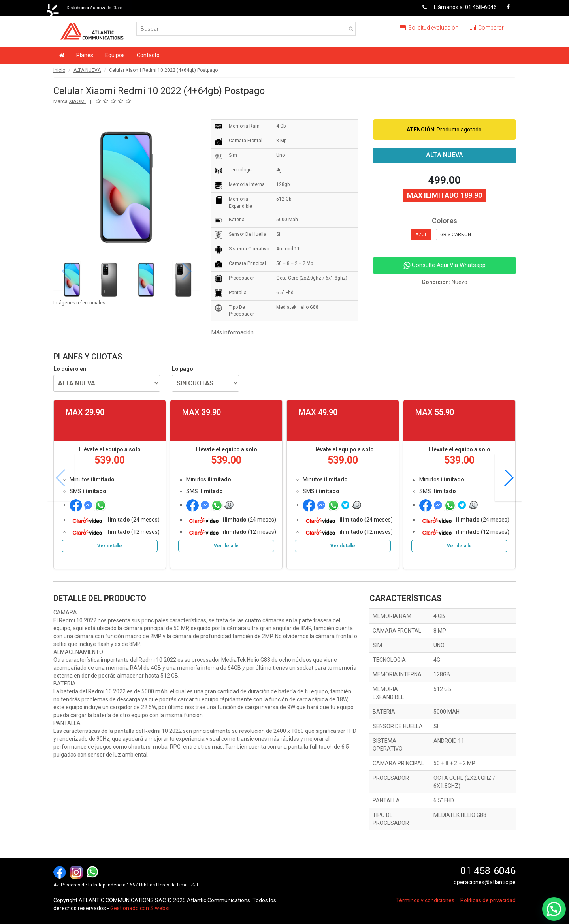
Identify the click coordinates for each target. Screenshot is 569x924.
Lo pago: (183, 369)
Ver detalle (110, 546)
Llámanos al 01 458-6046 (457, 7)
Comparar (487, 28)
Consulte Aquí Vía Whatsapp (445, 265)
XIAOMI (77, 101)
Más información (233, 332)
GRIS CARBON (456, 235)
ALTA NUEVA (87, 70)
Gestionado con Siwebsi (140, 908)
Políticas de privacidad (488, 900)
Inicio (59, 70)
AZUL (421, 235)
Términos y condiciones (425, 900)
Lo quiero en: (71, 369)
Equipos (115, 55)
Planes (85, 55)
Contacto (148, 55)
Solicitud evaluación (429, 28)
